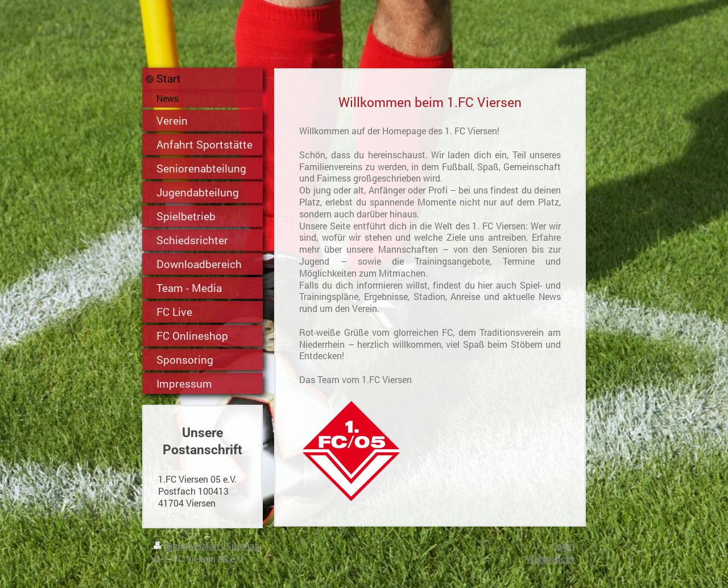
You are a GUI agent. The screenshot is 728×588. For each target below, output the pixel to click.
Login (563, 546)
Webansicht (550, 559)
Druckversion (187, 546)
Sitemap (243, 546)
